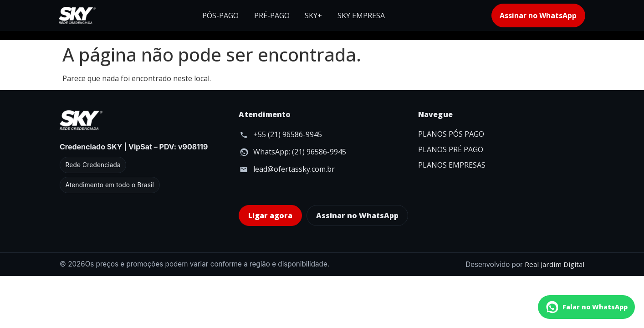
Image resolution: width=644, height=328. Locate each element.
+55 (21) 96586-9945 (288, 134)
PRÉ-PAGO (272, 15)
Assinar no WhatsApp (538, 15)
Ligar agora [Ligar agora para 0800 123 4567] (270, 215)
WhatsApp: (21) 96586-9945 (300, 152)
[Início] (77, 15)
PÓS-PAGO (220, 15)
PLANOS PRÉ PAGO (451, 149)
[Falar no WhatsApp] (586, 307)
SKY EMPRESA (361, 15)
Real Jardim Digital (555, 264)
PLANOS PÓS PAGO (451, 134)
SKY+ (313, 15)
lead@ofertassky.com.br (294, 169)
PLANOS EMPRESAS (452, 165)
